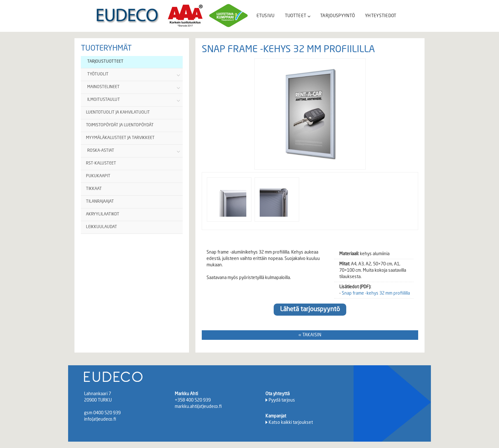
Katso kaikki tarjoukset (291, 423)
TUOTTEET (297, 16)
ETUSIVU (266, 16)
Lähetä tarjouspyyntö (310, 310)
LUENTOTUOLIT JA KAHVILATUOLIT (118, 112)
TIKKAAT (94, 189)
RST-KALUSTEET (101, 163)
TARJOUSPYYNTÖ (337, 16)
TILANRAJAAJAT (100, 202)
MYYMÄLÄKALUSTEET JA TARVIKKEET (120, 138)
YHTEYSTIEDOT (381, 16)
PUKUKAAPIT (98, 176)
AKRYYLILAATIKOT (103, 214)
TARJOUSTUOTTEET (105, 62)
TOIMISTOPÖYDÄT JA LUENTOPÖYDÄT (120, 125)
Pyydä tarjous (282, 400)
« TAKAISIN (310, 335)
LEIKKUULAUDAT (102, 227)
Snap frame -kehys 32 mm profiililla (376, 293)
